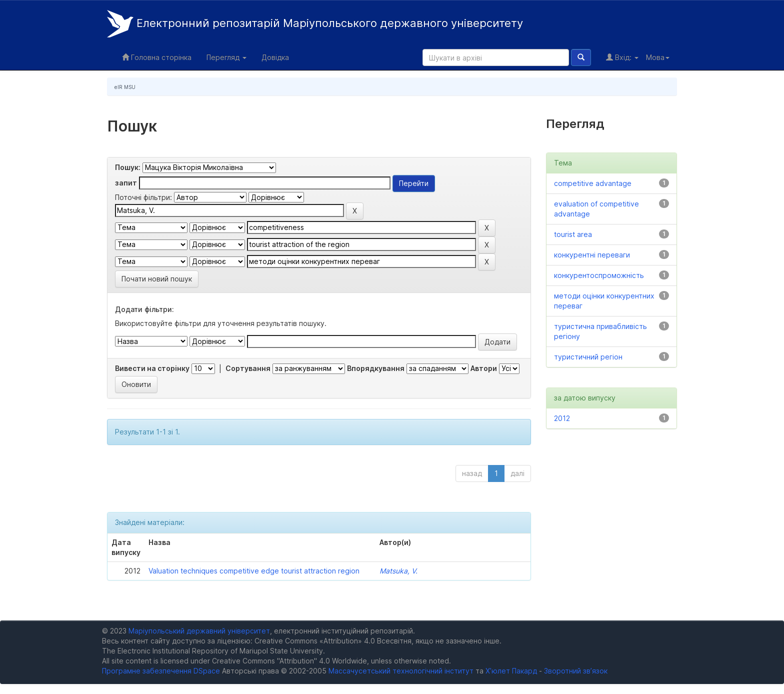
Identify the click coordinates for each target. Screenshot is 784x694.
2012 (562, 418)
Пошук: (128, 167)
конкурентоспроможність (599, 275)
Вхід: (622, 57)
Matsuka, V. (398, 571)
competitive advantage (593, 183)
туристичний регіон (588, 357)
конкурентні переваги (592, 255)
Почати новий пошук (157, 279)
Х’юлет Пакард (511, 671)
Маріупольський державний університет (199, 631)
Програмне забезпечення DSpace (161, 671)
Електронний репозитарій (315, 24)
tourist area (573, 234)
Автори (484, 368)
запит (126, 183)
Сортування (248, 368)
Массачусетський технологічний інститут (401, 671)
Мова (658, 57)
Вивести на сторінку (152, 368)
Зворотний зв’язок (576, 671)
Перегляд (226, 57)
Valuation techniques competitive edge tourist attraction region (254, 571)
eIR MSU (125, 87)
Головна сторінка (157, 57)
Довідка (275, 57)
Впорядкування (376, 368)
